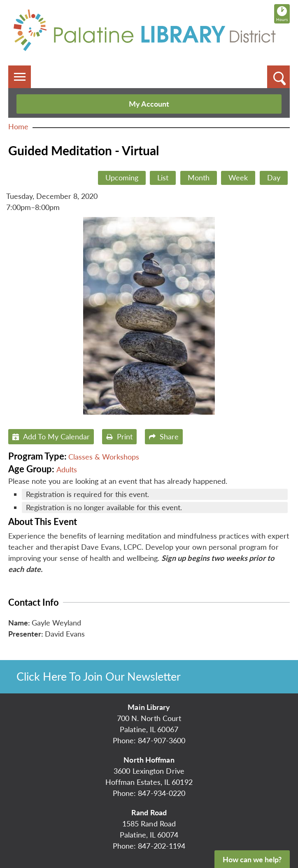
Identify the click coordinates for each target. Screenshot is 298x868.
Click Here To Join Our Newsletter (99, 676)
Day (274, 177)
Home (18, 126)
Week (238, 177)
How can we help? (252, 859)
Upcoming (122, 177)
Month (199, 177)
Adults (67, 469)
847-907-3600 (162, 740)
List (163, 177)
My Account (149, 104)
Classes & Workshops (104, 457)
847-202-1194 (162, 846)
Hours (283, 14)
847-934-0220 (162, 793)
